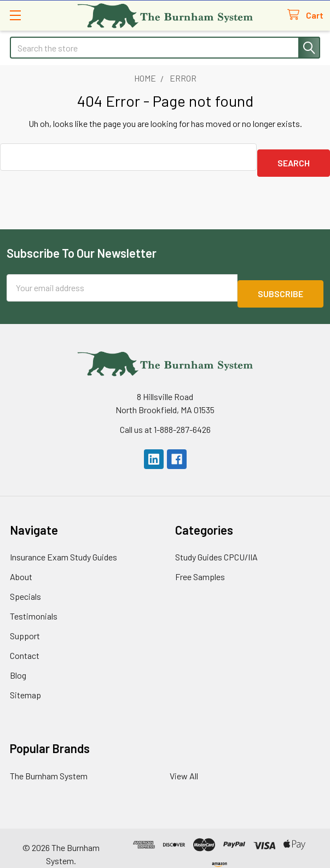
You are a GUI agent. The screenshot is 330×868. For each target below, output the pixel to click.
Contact (25, 643)
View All (184, 764)
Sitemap (25, 683)
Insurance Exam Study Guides (63, 545)
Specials (25, 584)
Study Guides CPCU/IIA (216, 545)
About (21, 565)
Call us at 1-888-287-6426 (165, 417)
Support (25, 624)
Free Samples (200, 565)
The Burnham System (49, 764)
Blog (18, 663)
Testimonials (34, 604)
